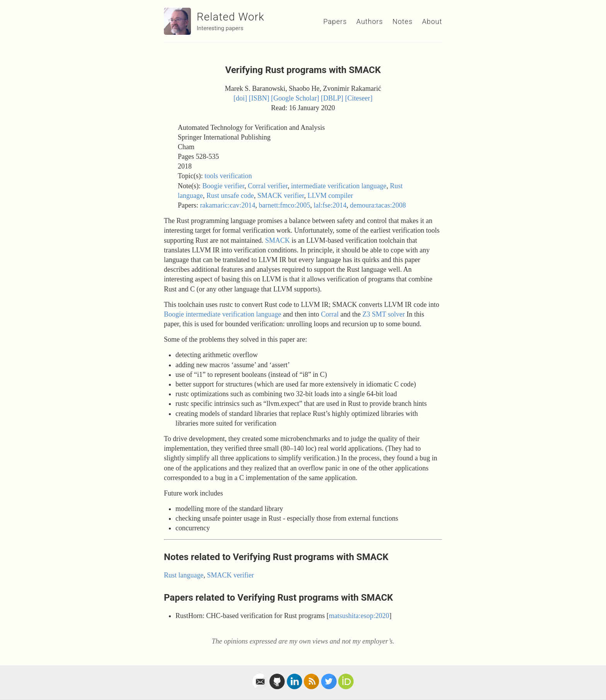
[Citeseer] (359, 98)
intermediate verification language (339, 186)
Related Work (231, 17)
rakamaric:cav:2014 (228, 205)
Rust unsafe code (230, 196)
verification (236, 176)
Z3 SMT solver (384, 314)
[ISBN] (259, 98)
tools (211, 176)
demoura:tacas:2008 (378, 205)
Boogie (174, 314)
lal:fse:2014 (330, 205)
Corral (330, 314)
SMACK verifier (281, 196)
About (432, 21)
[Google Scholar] (295, 98)
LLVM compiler (330, 196)
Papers (335, 21)
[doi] (240, 98)
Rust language (184, 575)
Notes (402, 21)
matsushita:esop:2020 (359, 616)
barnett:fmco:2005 (284, 205)
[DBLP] (332, 98)
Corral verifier (268, 186)
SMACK (277, 240)
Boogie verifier (223, 186)
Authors (370, 21)
